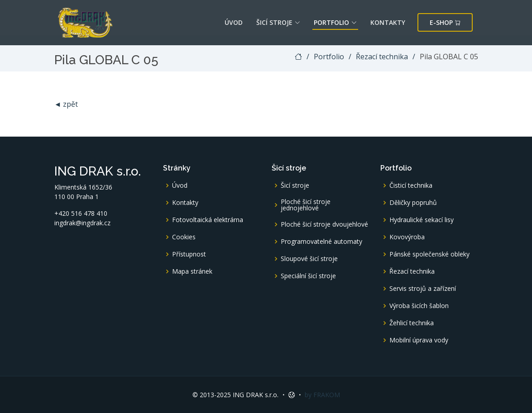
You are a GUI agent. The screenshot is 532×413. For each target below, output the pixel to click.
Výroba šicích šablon (419, 306)
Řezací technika (382, 57)
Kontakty (388, 22)
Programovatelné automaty (321, 242)
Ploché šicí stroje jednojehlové (306, 205)
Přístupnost (189, 254)
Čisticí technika (411, 185)
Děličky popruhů (413, 203)
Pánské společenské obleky (429, 254)
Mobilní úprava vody (419, 340)
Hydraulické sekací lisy (422, 220)
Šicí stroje (278, 22)
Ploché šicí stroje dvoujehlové (324, 224)
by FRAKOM (322, 395)
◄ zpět (66, 104)
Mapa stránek (192, 271)
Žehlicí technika (412, 323)
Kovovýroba (407, 237)
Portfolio (335, 22)
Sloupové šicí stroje (309, 259)
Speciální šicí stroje (308, 276)
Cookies (184, 237)
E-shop (445, 22)
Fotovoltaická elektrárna (208, 220)
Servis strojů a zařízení (423, 289)
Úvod (234, 22)
